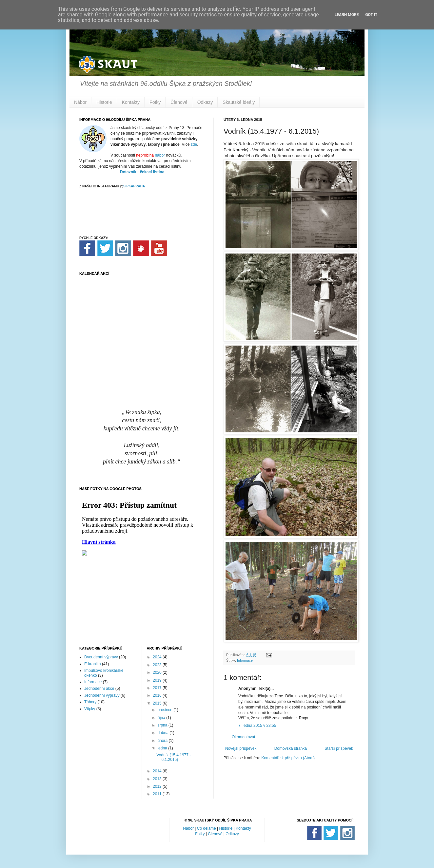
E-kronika (93, 664)
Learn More (347, 15)
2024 (158, 657)
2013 (158, 779)
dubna (163, 733)
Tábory (90, 702)
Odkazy (205, 102)
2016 (158, 695)
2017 (158, 688)
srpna (163, 725)
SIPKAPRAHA (134, 186)
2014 (158, 771)
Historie (104, 102)
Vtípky (90, 709)
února (163, 741)
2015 (158, 703)
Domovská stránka (291, 748)
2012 (158, 786)
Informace (245, 660)
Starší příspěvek (339, 748)
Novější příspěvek (241, 748)
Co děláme (207, 828)
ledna (163, 748)
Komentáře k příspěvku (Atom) (288, 758)
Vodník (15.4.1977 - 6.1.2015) (174, 757)
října (162, 718)
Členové (179, 102)
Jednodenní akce (99, 689)
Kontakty (131, 102)
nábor (160, 155)
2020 (158, 672)
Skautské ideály (239, 102)
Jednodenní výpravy (102, 695)
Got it (371, 15)
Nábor (80, 102)
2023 (158, 665)
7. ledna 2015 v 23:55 (257, 726)
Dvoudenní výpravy (101, 657)
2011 (158, 794)
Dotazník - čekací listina (142, 172)
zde (194, 144)
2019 (158, 680)
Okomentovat (243, 737)
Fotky (155, 102)
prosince (165, 710)
